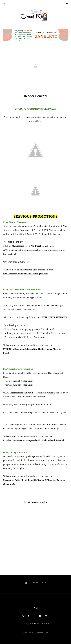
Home (35, 608)
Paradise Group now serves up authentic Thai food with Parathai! (34, 441)
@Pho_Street (35, 246)
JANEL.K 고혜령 (43, 624)
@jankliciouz (18, 246)
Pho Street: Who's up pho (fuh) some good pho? (26, 274)
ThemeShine (42, 632)
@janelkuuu (36, 582)
